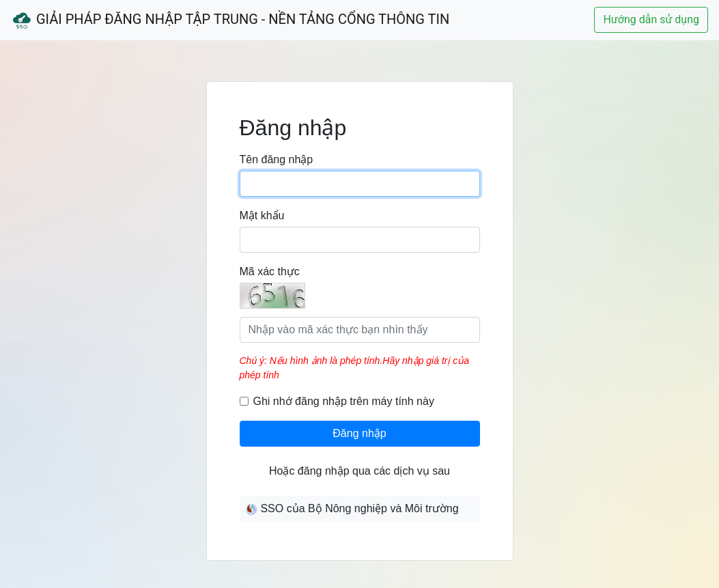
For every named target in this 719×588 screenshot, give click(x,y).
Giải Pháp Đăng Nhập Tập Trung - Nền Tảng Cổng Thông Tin (230, 20)
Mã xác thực (270, 271)
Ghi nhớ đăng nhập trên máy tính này (344, 401)
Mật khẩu (262, 215)
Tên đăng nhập (277, 159)
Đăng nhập (359, 433)
